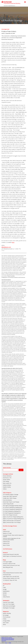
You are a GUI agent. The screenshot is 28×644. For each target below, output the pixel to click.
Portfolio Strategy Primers (10, 526)
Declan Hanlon (7, 480)
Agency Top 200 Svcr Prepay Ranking (12, 519)
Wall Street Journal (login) (9, 606)
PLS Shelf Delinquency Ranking (10, 511)
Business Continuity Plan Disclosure (8, 639)
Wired (4, 624)
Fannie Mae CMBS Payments (10, 496)
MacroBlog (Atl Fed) (8, 567)
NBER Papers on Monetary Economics (12, 556)
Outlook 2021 (6, 543)
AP (4, 586)
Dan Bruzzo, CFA (7, 478)
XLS (21, 507)
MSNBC (5, 593)
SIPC (6, 643)
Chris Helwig (6, 481)
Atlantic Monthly (7, 613)
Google (5, 589)
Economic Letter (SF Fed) (9, 564)
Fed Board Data (7, 575)
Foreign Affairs (6, 621)
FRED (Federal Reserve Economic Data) (13, 573)
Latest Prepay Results (8, 504)
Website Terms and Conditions (7, 638)
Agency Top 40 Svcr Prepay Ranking (12, 517)
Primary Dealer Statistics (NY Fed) (11, 578)
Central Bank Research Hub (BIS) (11, 554)
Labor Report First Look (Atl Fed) (11, 576)
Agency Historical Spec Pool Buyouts (12, 521)
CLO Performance (8, 549)
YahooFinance (6, 597)
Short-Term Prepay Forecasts (10, 515)
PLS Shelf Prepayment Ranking (10, 513)
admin (3, 33)
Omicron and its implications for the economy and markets (12, 539)
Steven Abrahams (7, 476)
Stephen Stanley (7, 487)
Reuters (5, 595)
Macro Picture (6, 545)
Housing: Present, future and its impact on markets (13, 536)
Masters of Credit (7, 533)
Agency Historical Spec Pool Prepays (12, 522)
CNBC (4, 588)
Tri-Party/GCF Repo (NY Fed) (10, 580)
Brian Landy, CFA (7, 483)
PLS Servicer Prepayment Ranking (11, 509)
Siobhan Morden (7, 485)
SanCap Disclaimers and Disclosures (8, 640)
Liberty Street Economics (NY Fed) (11, 565)
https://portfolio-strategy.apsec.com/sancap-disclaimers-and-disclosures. (13, 277)
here (13, 242)
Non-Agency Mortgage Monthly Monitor (13, 506)
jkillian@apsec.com (6, 247)
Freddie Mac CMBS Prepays (10, 498)
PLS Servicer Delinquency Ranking (11, 507)
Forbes (5, 619)
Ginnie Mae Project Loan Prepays (11, 502)
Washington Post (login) (9, 608)
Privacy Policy (4, 641)
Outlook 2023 (6, 531)
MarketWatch (6, 591)
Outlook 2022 (6, 542)
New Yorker (6, 623)
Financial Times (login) (8, 602)
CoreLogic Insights (7, 562)
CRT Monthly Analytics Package (11, 494)
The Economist (7, 617)
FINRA (10, 643)
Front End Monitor (7, 500)
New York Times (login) (9, 604)
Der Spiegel (6, 615)
